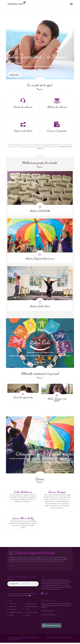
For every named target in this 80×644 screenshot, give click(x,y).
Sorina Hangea (57, 493)
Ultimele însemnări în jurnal (40, 373)
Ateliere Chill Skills (40, 211)
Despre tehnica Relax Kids (33, 608)
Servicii (28, 616)
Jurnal (27, 611)
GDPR (10, 641)
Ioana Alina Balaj (23, 519)
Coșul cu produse (31, 605)
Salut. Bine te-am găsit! (57, 397)
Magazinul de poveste (15, 614)
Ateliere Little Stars (40, 306)
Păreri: (40, 480)
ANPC (15, 641)
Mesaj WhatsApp (53, 627)
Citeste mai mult (40, 362)
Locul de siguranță (23, 395)
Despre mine (14, 75)
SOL (20, 641)
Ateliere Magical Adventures (40, 259)
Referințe (11, 616)
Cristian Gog (69, 639)
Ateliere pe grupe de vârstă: (40, 163)
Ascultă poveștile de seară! (59, 470)
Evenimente (12, 611)
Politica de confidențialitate (34, 614)
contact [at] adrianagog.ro (49, 616)
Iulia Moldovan (23, 493)
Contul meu (12, 605)
